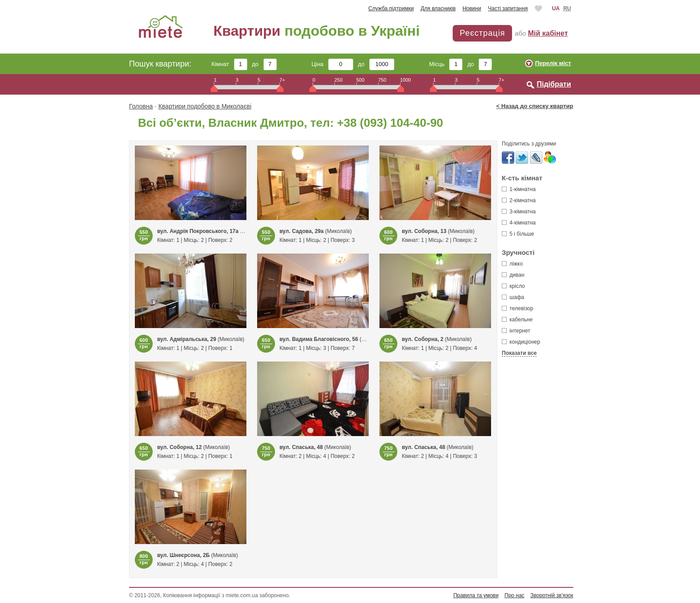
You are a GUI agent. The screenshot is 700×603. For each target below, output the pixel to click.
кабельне (517, 320)
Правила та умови (476, 595)
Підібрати (554, 84)
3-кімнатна (519, 212)
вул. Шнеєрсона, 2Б (183, 555)
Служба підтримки (391, 8)
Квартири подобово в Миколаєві (205, 106)
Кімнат (229, 64)
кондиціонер (521, 342)
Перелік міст (553, 63)
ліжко (512, 264)
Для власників (438, 8)
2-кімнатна (519, 200)
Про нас (515, 595)
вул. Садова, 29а (302, 231)
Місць (446, 64)
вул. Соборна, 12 (179, 447)
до (264, 64)
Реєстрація (483, 33)
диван (513, 275)
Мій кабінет (548, 33)
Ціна (333, 64)
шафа (513, 297)
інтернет (516, 331)
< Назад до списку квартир (535, 106)
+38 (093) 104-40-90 (390, 123)
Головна (141, 106)
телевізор (517, 308)
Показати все (519, 353)
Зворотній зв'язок (552, 595)
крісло (513, 286)
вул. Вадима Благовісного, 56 (319, 339)
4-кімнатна (519, 223)
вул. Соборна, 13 (424, 231)
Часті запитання (508, 8)
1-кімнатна (519, 189)
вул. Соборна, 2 (423, 339)
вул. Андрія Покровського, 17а (198, 231)
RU (567, 8)
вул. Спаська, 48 (301, 447)
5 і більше (518, 234)
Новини (472, 8)
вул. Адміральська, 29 (187, 339)
